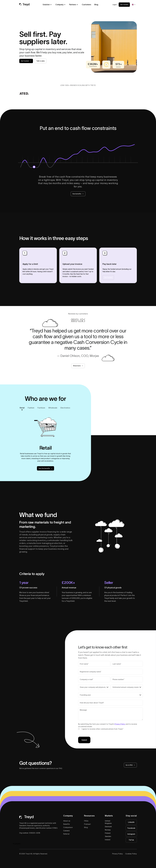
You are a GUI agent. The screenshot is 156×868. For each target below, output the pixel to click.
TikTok (131, 840)
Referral (66, 834)
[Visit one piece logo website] (106, 93)
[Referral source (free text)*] (110, 703)
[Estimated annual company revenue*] (127, 687)
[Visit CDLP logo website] (51, 93)
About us (67, 821)
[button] (47, 5)
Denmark (108, 827)
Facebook (131, 828)
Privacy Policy (120, 724)
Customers (86, 5)
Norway (108, 830)
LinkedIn (131, 822)
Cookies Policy (131, 854)
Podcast (87, 824)
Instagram (131, 834)
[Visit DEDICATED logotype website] (22, 93)
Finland (108, 833)
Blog (96, 5)
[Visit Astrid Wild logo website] (131, 93)
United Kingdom (108, 822)
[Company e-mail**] (94, 679)
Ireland (108, 840)
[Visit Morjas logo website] (82, 93)
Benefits (66, 824)
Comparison (68, 827)
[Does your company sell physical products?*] (94, 687)
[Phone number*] (127, 679)
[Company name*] (110, 672)
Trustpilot (17, 844)
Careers (66, 831)
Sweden (108, 836)
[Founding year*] (110, 695)
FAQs (86, 821)
